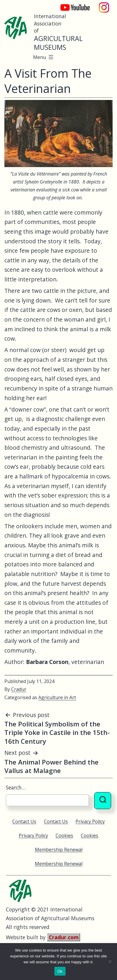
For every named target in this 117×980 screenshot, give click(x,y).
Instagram (104, 5)
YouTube (71, 5)
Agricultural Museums (58, 43)
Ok (60, 971)
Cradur (19, 689)
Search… (16, 787)
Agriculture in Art (57, 697)
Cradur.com (64, 937)
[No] (110, 962)
